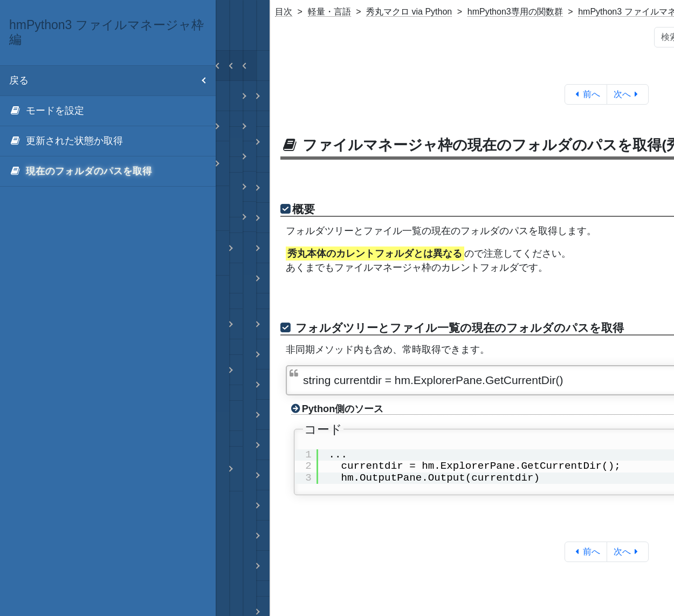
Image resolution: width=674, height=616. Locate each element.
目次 (284, 12)
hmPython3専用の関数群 (515, 12)
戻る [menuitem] (112, 81)
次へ (628, 94)
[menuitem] (108, 111)
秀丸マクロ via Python (409, 12)
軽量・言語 (329, 12)
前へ (586, 94)
